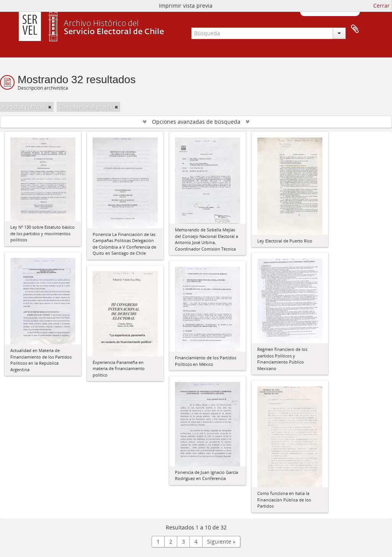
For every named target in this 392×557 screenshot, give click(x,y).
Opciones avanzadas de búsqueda (196, 122)
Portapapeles (355, 29)
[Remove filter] (50, 107)
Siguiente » (221, 541)
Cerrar (381, 6)
